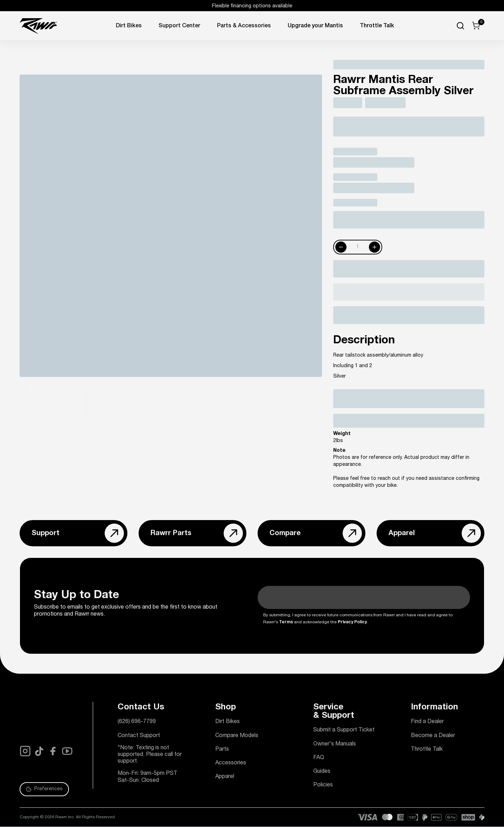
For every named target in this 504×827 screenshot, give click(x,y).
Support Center (179, 26)
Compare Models (237, 736)
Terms (286, 622)
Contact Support (139, 736)
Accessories (231, 763)
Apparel (225, 777)
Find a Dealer (427, 722)
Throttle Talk (427, 750)
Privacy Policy (352, 622)
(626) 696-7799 (137, 722)
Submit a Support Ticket (344, 730)
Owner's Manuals (335, 744)
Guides (322, 772)
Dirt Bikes (129, 26)
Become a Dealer (433, 736)
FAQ (319, 758)
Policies (323, 785)
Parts (222, 750)
